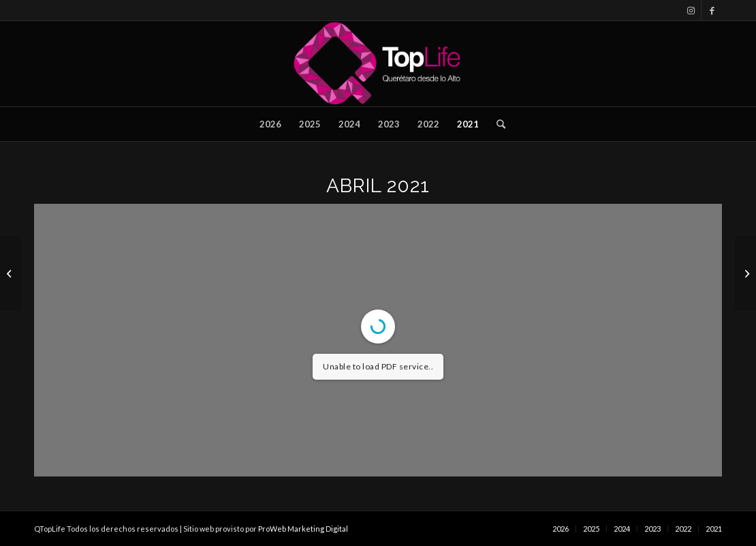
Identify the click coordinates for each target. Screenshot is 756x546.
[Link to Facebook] (712, 10)
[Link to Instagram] (691, 10)
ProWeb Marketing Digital (303, 529)
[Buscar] (497, 124)
